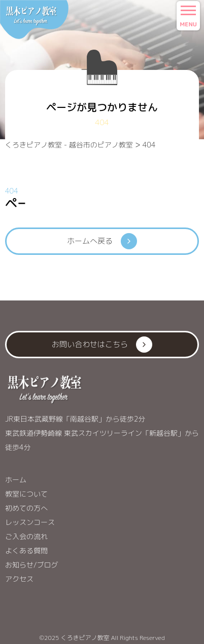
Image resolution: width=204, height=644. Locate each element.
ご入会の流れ (26, 536)
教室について (26, 494)
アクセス (19, 579)
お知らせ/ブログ (32, 565)
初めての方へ (26, 508)
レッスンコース (30, 522)
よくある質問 (26, 551)
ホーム (16, 480)
